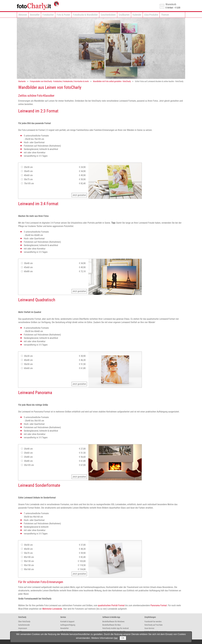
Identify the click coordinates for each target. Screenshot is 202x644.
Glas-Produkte (151, 15)
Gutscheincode (24, 625)
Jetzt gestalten (79, 195)
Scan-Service (149, 628)
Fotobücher (48, 15)
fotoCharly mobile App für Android (116, 628)
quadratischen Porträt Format (111, 605)
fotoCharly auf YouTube (154, 625)
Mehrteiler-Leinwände (52, 609)
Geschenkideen (108, 15)
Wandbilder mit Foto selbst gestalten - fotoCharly (112, 81)
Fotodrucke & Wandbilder (85, 15)
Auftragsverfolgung (68, 625)
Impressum (23, 628)
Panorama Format (159, 605)
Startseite (22, 81)
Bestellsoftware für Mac (112, 625)
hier (116, 638)
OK (123, 638)
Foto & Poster (63, 15)
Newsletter (65, 628)
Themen (165, 15)
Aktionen (23, 15)
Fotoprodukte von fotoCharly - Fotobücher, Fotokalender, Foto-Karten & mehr (59, 81)
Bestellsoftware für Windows (113, 622)
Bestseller (35, 15)
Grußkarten (124, 15)
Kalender (137, 15)
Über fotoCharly (24, 622)
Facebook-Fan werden (153, 622)
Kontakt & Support (67, 622)
